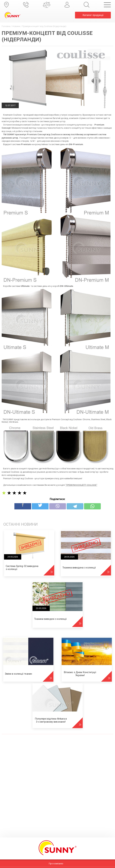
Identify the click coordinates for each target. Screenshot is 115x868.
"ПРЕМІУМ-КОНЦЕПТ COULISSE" (81, 485)
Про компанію (56, 864)
